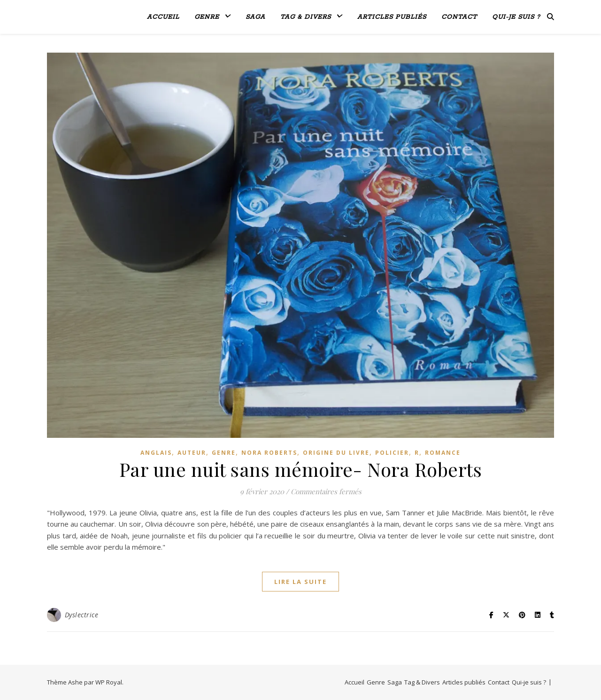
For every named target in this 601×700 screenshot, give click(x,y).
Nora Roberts (269, 453)
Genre (207, 17)
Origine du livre (336, 453)
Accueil (163, 17)
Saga (255, 17)
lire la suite (300, 582)
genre (224, 453)
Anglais (156, 453)
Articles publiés (392, 17)
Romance (443, 453)
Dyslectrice (82, 615)
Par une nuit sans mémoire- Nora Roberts (301, 469)
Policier (392, 453)
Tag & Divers (306, 17)
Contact (459, 17)
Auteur (192, 453)
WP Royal (109, 682)
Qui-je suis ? (516, 17)
